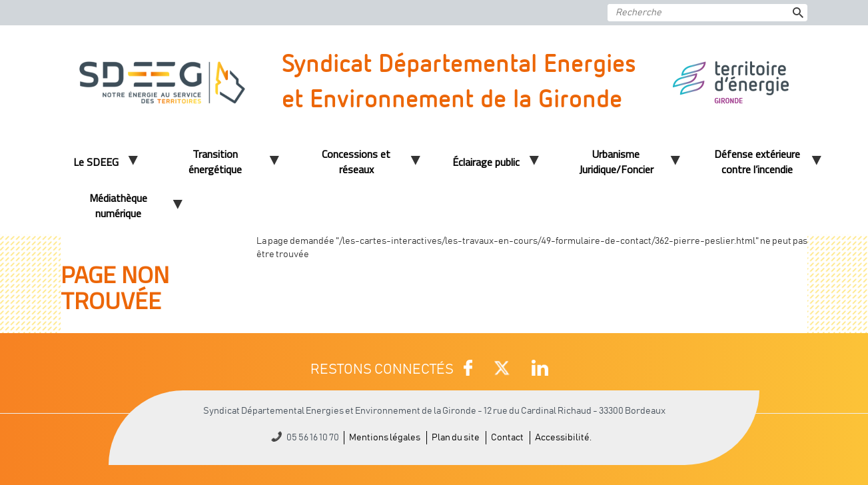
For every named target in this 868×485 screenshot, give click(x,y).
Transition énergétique (215, 162)
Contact (507, 438)
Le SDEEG (96, 162)
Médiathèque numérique (118, 206)
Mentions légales (385, 438)
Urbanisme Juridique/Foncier (616, 162)
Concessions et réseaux (356, 162)
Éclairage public (486, 162)
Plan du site (456, 438)
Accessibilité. (563, 438)
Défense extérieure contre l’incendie (757, 162)
